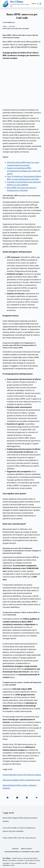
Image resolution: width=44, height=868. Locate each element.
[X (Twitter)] (17, 798)
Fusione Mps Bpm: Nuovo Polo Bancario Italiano (22, 775)
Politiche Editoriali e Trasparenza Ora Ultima (22, 852)
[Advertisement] (22, 84)
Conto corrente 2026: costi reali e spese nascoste (19, 838)
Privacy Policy (27, 849)
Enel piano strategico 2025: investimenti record (21, 780)
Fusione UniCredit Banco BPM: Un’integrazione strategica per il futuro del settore (24, 171)
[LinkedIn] (27, 798)
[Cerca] (35, 4)
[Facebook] (8, 798)
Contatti (15, 849)
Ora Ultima (17, 2)
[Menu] (40, 4)
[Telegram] (37, 798)
